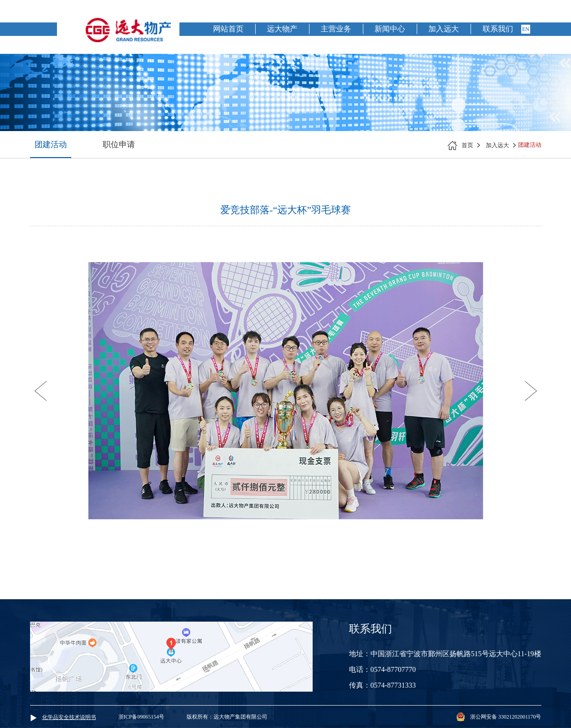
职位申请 (119, 145)
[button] (41, 391)
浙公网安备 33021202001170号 (506, 717)
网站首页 (228, 29)
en (526, 29)
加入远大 (444, 29)
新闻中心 (390, 29)
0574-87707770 (393, 669)
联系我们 (498, 29)
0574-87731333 (393, 685)
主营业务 (336, 29)
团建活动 (51, 145)
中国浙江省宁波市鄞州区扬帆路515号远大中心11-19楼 (456, 654)
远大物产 (282, 29)
